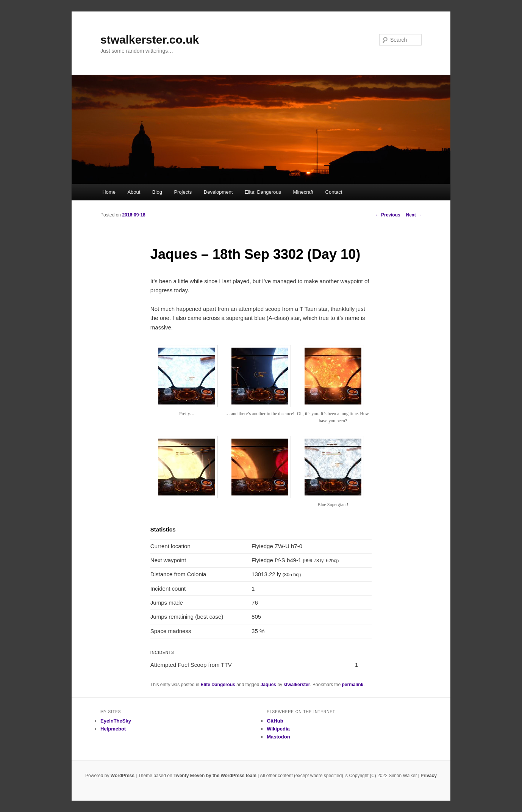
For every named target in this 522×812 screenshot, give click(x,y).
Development (218, 192)
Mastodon (278, 737)
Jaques (268, 685)
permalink (352, 685)
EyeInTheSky (116, 721)
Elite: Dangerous (263, 192)
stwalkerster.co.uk (150, 40)
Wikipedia (278, 729)
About (134, 192)
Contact (334, 192)
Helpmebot (113, 729)
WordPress (123, 776)
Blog (157, 192)
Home (109, 192)
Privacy (429, 776)
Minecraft (303, 192)
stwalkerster (297, 685)
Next (414, 215)
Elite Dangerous (218, 685)
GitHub (275, 721)
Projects (183, 192)
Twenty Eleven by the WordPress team (215, 776)
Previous (388, 215)
